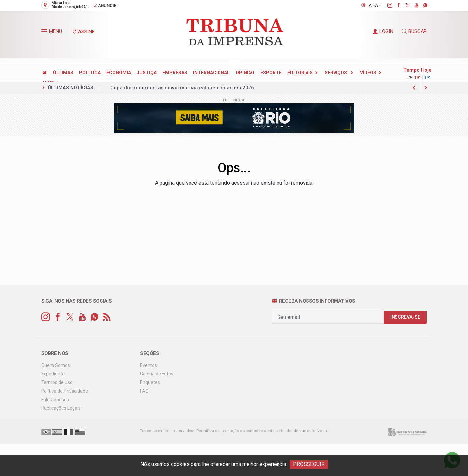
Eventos (148, 365)
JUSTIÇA (147, 73)
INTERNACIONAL (211, 73)
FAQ (144, 391)
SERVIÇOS (336, 73)
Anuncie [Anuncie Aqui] (104, 5)
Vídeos (368, 73)
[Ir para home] (45, 73)
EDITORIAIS (300, 73)
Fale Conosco (55, 400)
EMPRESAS (175, 73)
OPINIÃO (245, 73)
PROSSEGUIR (309, 464)
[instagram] (386, 5)
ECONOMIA (119, 73)
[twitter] (404, 5)
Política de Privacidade (65, 391)
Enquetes (150, 382)
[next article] (414, 88)
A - (378, 5)
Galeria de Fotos (157, 374)
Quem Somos (56, 365)
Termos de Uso (57, 382)
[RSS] (107, 317)
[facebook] (395, 5)
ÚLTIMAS (63, 73)
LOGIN (383, 31)
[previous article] (426, 88)
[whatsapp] (422, 5)
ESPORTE (271, 73)
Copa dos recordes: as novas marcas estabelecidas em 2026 (182, 88)
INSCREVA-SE (405, 317)
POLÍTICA (90, 73)
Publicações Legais (61, 408)
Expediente (53, 374)
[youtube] (413, 5)
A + (372, 5)
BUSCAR (414, 31)
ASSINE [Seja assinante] (83, 32)
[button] (45, 33)
